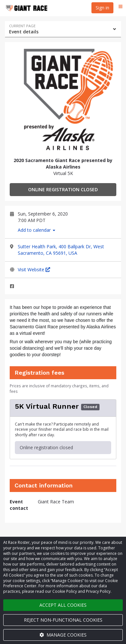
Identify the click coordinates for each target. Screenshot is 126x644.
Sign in (102, 8)
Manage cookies (63, 635)
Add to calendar (37, 230)
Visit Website (34, 269)
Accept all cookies (63, 605)
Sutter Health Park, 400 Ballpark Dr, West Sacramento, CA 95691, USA (61, 250)
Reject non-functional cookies (63, 620)
